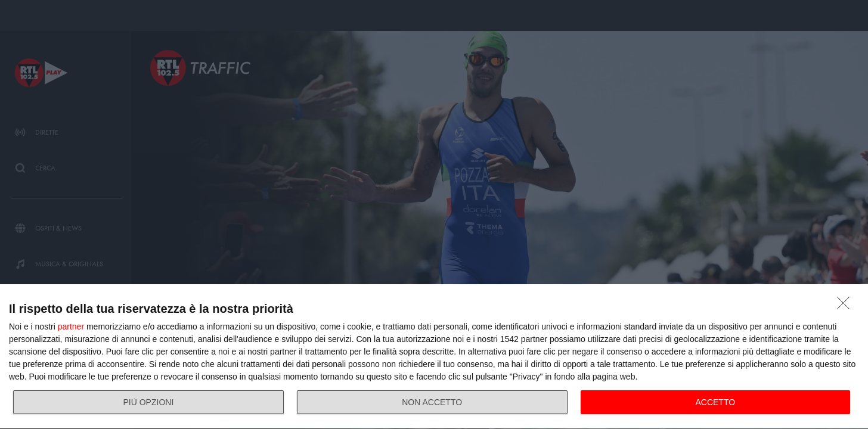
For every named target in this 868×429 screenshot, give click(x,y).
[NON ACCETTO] (847, 306)
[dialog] (434, 357)
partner (71, 327)
